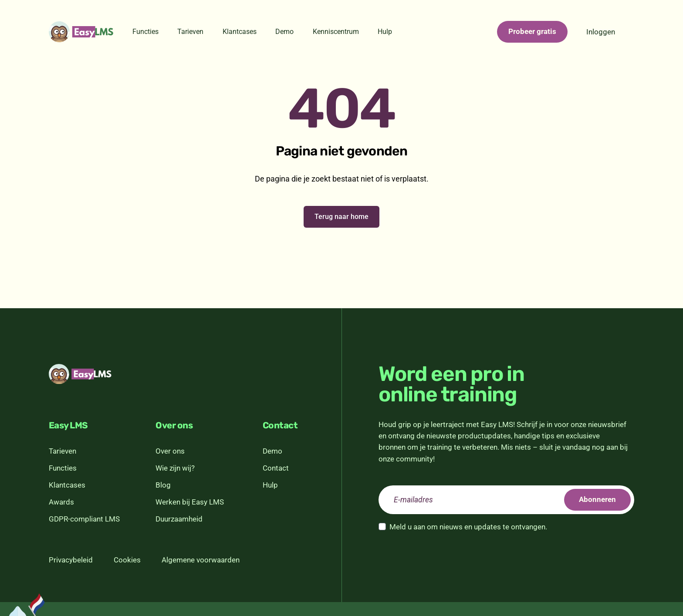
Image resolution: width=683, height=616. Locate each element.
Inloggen (601, 32)
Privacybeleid (71, 560)
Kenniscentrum (336, 32)
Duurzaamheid (179, 519)
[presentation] (445, 556)
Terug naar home (341, 217)
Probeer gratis (532, 31)
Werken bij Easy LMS (190, 502)
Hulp (385, 32)
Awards (61, 502)
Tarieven (190, 32)
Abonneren (597, 499)
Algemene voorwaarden (201, 560)
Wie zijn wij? (175, 468)
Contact (276, 468)
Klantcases (240, 32)
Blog (163, 485)
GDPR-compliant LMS (84, 519)
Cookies (127, 560)
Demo (284, 32)
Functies (145, 32)
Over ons (170, 451)
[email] (506, 500)
